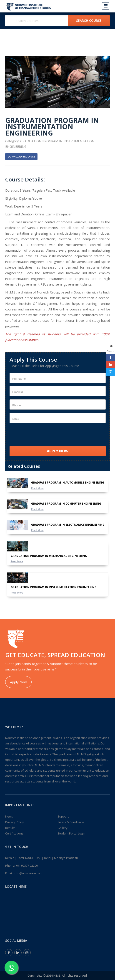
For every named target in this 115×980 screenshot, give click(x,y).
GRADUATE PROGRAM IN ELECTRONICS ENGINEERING (68, 525)
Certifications (14, 833)
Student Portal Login (71, 833)
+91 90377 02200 (27, 866)
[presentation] (44, 435)
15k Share (111, 348)
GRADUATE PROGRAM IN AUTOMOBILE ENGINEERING (68, 483)
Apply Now (18, 682)
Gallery (62, 828)
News (9, 816)
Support (63, 816)
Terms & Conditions (71, 822)
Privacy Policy (15, 822)
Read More (37, 488)
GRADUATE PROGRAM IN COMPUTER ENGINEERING (66, 504)
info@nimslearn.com (28, 873)
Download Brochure (21, 157)
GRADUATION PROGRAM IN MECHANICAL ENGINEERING (49, 556)
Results (10, 828)
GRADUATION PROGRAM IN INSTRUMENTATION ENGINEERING (54, 587)
